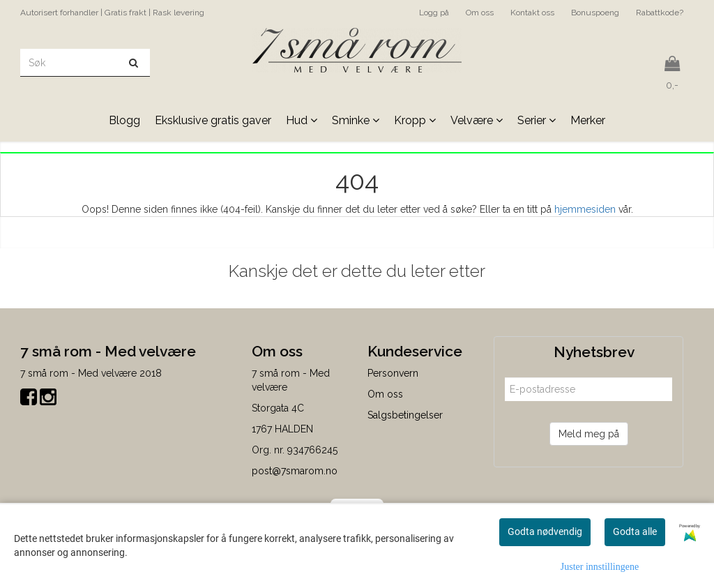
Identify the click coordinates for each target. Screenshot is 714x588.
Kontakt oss (532, 13)
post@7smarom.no (295, 471)
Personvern (393, 373)
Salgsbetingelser (405, 415)
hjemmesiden (585, 209)
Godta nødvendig (545, 532)
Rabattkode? (660, 13)
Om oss (480, 13)
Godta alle (635, 532)
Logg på (434, 13)
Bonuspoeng (595, 13)
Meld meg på (589, 434)
